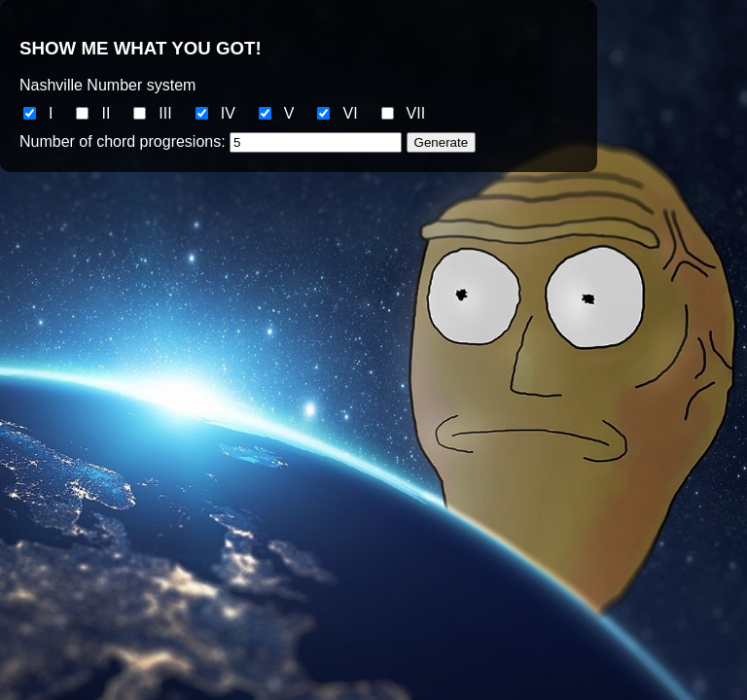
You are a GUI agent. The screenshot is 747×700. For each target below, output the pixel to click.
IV (228, 113)
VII (416, 113)
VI (350, 113)
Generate (442, 142)
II (106, 113)
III (165, 113)
